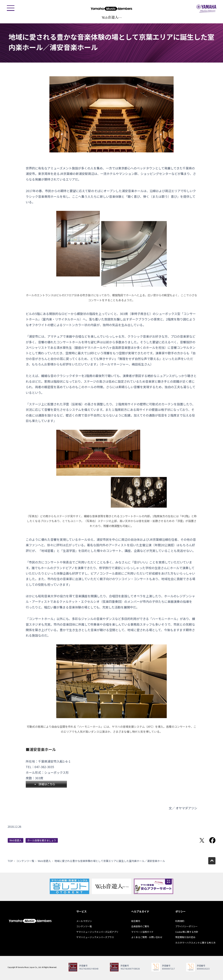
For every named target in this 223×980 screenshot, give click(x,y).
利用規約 (180, 921)
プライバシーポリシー (186, 926)
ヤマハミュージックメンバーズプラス (95, 937)
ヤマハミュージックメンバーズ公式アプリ (97, 932)
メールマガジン (84, 921)
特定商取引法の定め (185, 937)
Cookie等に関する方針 (187, 932)
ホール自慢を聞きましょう (42, 840)
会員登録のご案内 (140, 926)
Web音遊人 (16, 840)
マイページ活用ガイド (142, 932)
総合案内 (136, 921)
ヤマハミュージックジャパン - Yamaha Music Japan (206, 9)
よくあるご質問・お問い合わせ (147, 937)
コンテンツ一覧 (25, 861)
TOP (10, 861)
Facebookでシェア (212, 840)
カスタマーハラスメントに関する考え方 (195, 943)
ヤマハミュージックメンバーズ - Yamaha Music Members (111, 9)
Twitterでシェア (202, 840)
